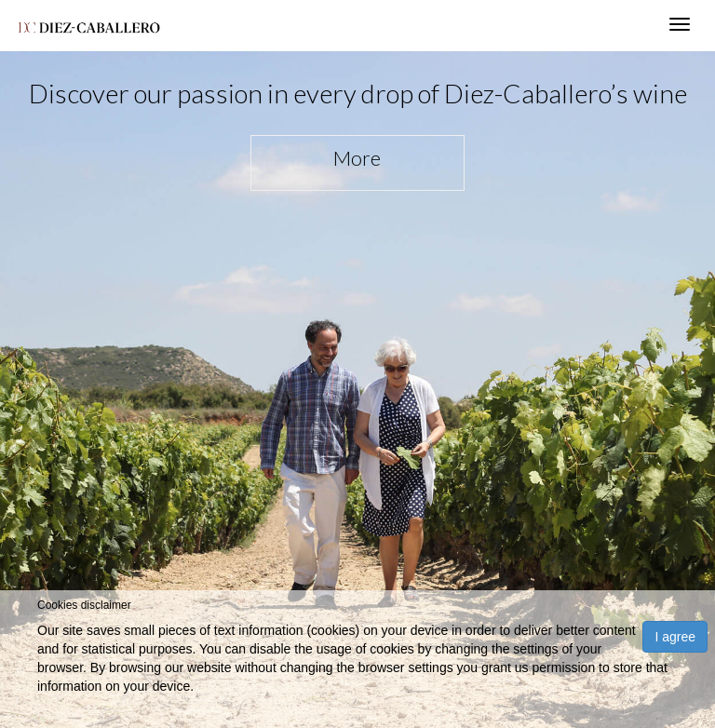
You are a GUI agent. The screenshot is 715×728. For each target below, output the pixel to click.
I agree (675, 637)
